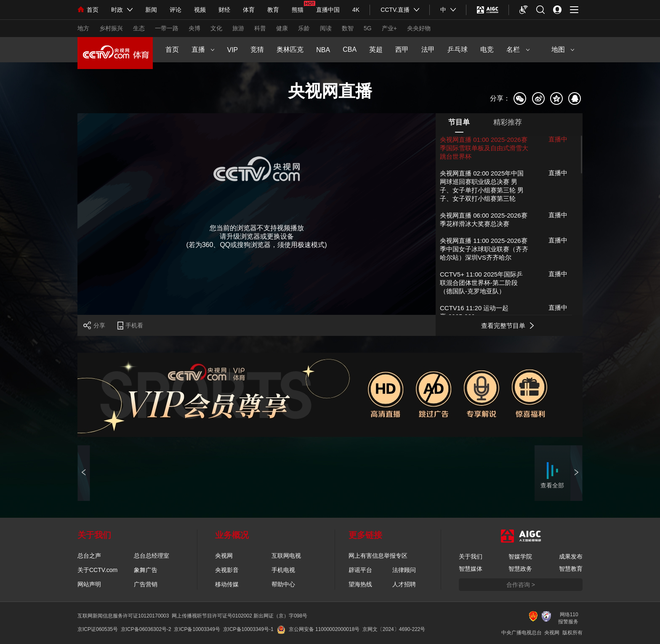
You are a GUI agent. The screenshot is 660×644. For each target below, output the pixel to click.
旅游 (238, 28)
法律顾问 (404, 570)
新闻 (151, 10)
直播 (203, 49)
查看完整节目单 (503, 326)
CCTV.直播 (395, 10)
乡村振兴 (111, 28)
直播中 (558, 139)
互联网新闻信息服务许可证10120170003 (123, 616)
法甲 (428, 49)
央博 (194, 28)
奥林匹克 (290, 49)
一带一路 (167, 28)
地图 (563, 49)
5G (368, 28)
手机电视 (283, 570)
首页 (88, 10)
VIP (232, 50)
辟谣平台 (360, 570)
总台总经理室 (152, 556)
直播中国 (328, 10)
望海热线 (360, 584)
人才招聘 (404, 584)
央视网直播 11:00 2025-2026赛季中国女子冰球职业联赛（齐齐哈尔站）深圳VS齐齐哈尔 (484, 249)
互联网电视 (286, 556)
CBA (350, 49)
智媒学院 (520, 556)
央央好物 (419, 28)
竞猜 (257, 49)
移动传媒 (227, 584)
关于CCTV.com (97, 570)
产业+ (389, 28)
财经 (224, 10)
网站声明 (89, 584)
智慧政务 (520, 569)
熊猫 (298, 10)
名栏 (518, 49)
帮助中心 (283, 584)
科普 (260, 28)
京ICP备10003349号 (197, 629)
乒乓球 (458, 49)
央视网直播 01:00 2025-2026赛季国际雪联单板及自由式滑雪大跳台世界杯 (484, 148)
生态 (139, 28)
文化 (216, 28)
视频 (200, 10)
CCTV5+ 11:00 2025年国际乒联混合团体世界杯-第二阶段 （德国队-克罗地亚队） (481, 283)
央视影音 (227, 570)
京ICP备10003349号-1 (248, 629)
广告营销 (146, 584)
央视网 (224, 556)
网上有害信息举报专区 (378, 556)
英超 (376, 49)
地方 (83, 28)
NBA (323, 50)
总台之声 (89, 556)
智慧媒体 (471, 569)
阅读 (326, 28)
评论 (176, 10)
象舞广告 (146, 570)
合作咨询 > (521, 585)
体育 (249, 10)
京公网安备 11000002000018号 (318, 629)
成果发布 (571, 556)
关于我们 (471, 556)
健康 (282, 28)
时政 (117, 10)
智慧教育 (571, 569)
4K (356, 10)
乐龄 (304, 28)
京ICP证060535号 (98, 629)
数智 (348, 28)
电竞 (487, 49)
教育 (273, 10)
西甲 (402, 49)
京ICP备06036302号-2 (146, 629)
